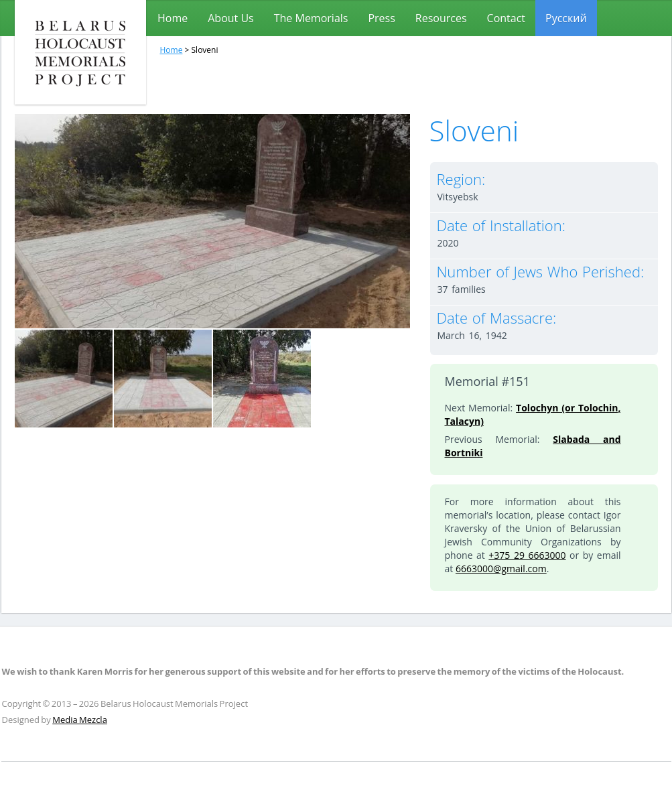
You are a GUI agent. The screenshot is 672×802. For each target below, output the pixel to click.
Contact (506, 18)
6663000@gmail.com (501, 569)
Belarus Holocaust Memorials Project (80, 52)
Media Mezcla (80, 720)
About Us (231, 18)
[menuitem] (566, 18)
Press (381, 18)
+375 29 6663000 (527, 555)
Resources (441, 18)
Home (173, 18)
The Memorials (311, 18)
